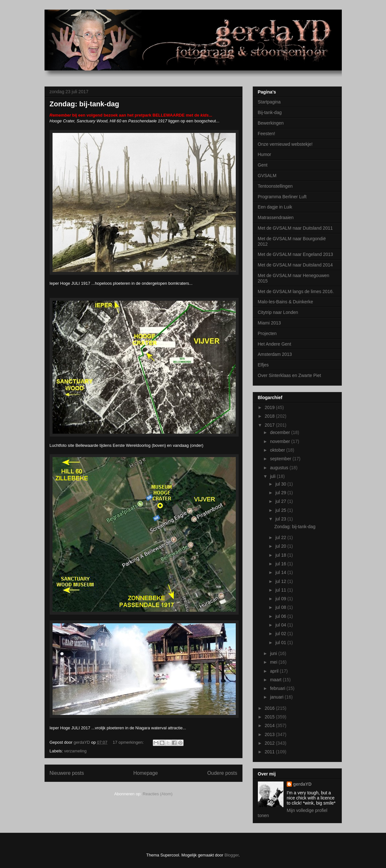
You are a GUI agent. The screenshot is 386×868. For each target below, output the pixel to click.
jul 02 (281, 634)
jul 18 (281, 555)
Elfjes (263, 365)
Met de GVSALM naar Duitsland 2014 (295, 265)
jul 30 (281, 484)
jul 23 (281, 519)
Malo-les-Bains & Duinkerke (286, 302)
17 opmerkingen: (129, 742)
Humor (265, 154)
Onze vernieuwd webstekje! (285, 144)
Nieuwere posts (67, 773)
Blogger (232, 855)
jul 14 (281, 572)
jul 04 (281, 625)
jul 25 (281, 510)
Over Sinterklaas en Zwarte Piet (290, 375)
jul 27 (281, 501)
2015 (270, 717)
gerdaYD (302, 784)
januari (277, 697)
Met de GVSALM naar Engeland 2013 (296, 254)
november (281, 441)
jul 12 (281, 581)
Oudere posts (222, 773)
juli (273, 476)
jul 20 (281, 546)
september (281, 459)
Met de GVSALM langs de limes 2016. (296, 291)
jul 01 (281, 643)
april (275, 671)
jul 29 (281, 493)
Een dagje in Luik (275, 207)
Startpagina (269, 102)
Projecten (267, 333)
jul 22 (281, 537)
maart (276, 680)
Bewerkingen (271, 123)
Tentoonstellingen (275, 186)
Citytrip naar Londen (278, 312)
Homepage (145, 773)
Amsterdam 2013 (275, 354)
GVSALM (267, 176)
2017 (270, 425)
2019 (270, 407)
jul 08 (281, 607)
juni (274, 653)
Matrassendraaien (276, 217)
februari (278, 688)
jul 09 (281, 599)
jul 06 (281, 616)
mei (274, 662)
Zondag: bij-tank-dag (85, 104)
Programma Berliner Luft (282, 197)
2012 (270, 743)
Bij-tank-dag (270, 112)
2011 (270, 752)
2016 (270, 708)
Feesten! (267, 134)
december (281, 432)
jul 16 (281, 564)
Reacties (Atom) (157, 794)
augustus (280, 468)
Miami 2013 (269, 323)
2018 (270, 416)
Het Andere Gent (275, 344)
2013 (270, 734)
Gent (263, 165)
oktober (278, 450)
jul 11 (281, 590)
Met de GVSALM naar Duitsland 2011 (295, 228)
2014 (270, 725)
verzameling (75, 751)
